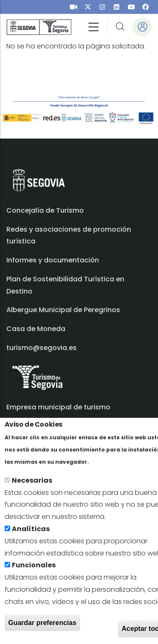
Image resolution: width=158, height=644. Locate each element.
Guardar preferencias (43, 626)
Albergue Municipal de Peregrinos (63, 310)
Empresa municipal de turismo (58, 407)
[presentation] (74, 7)
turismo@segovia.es (42, 348)
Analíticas (31, 533)
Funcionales (34, 569)
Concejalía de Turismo (45, 210)
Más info (105, 465)
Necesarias (32, 484)
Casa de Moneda (36, 329)
